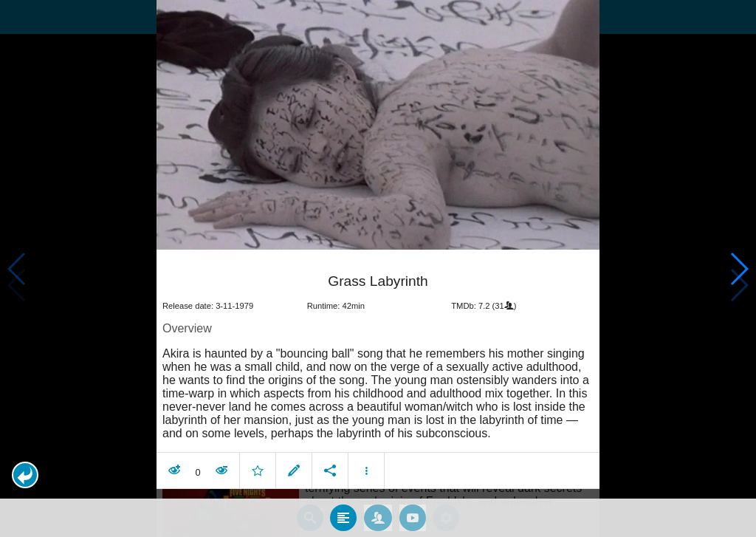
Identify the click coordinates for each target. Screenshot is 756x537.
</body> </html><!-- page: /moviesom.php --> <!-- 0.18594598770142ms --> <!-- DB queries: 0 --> (378, 268)
